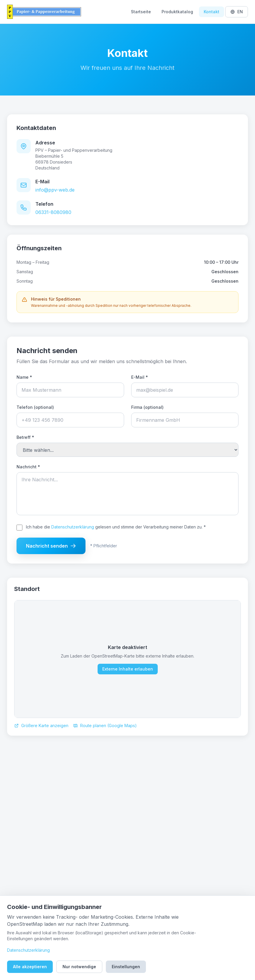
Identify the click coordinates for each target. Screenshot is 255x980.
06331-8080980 (53, 212)
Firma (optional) (147, 407)
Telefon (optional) (35, 407)
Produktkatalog (177, 12)
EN (237, 12)
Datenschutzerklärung (73, 527)
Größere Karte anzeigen (41, 725)
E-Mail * (140, 377)
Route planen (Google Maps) (105, 725)
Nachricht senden (51, 546)
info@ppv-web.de (55, 190)
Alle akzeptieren (30, 967)
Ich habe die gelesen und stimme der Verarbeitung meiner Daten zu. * (116, 527)
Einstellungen (126, 967)
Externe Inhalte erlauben (128, 669)
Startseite (141, 12)
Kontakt (212, 12)
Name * (24, 377)
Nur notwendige (79, 967)
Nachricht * (28, 467)
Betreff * (25, 437)
